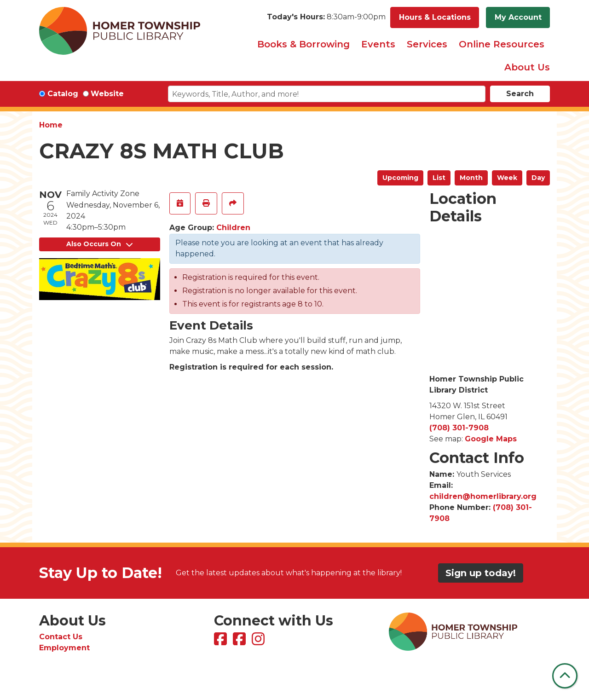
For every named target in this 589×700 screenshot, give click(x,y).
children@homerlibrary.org (483, 496)
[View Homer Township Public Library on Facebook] (222, 642)
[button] (326, 17)
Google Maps (491, 439)
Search (520, 94)
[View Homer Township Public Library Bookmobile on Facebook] (240, 642)
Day (538, 178)
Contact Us (61, 637)
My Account (518, 17)
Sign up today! (481, 573)
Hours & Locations (435, 17)
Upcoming (400, 178)
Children (233, 228)
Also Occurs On (99, 244)
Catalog (63, 94)
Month (471, 178)
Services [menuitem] (427, 44)
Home (51, 125)
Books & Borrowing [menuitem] (303, 44)
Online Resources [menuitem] (502, 44)
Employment (64, 648)
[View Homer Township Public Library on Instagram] (259, 642)
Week (507, 178)
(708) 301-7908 (459, 428)
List (439, 178)
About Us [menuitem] (527, 67)
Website (107, 94)
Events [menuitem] (378, 44)
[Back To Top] (565, 676)
